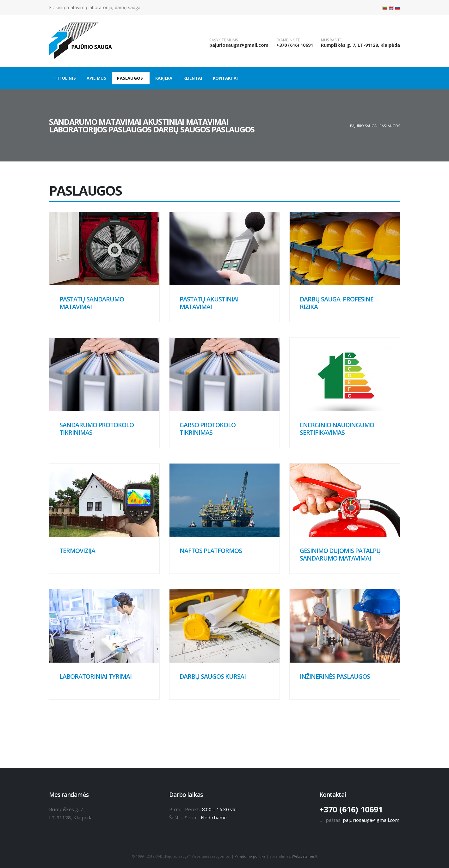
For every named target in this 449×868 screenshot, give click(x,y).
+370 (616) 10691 (295, 45)
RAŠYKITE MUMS (224, 40)
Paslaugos (130, 78)
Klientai (193, 78)
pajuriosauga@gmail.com (239, 45)
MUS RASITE (331, 40)
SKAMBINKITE (288, 40)
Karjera (164, 78)
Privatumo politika (249, 856)
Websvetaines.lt (305, 856)
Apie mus (97, 78)
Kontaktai (225, 78)
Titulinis (65, 78)
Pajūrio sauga (363, 126)
